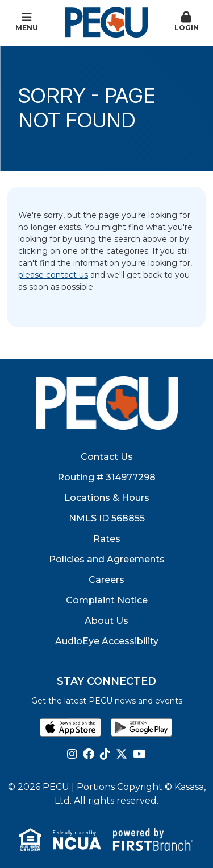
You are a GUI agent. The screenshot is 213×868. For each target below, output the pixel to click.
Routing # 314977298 (106, 477)
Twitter (122, 754)
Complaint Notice (107, 600)
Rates (107, 539)
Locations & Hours (107, 498)
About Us (106, 621)
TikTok (105, 754)
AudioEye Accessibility (107, 641)
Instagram (72, 754)
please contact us (53, 275)
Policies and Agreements (107, 559)
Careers (106, 580)
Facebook (89, 754)
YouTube (139, 754)
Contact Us (107, 457)
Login (186, 22)
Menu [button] (27, 22)
